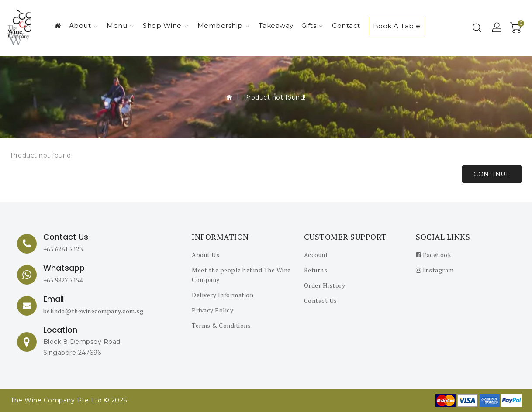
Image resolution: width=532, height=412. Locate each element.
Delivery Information (223, 295)
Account (316, 255)
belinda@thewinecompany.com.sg (93, 311)
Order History (325, 285)
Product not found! (275, 97)
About (83, 26)
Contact (346, 26)
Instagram (435, 270)
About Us (206, 255)
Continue (492, 174)
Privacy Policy (212, 310)
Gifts (312, 26)
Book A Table (397, 26)
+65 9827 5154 (63, 280)
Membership (223, 26)
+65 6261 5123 (63, 249)
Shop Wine (166, 26)
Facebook (434, 255)
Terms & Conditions (221, 325)
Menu (120, 26)
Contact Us (321, 300)
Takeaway (276, 26)
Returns (316, 270)
